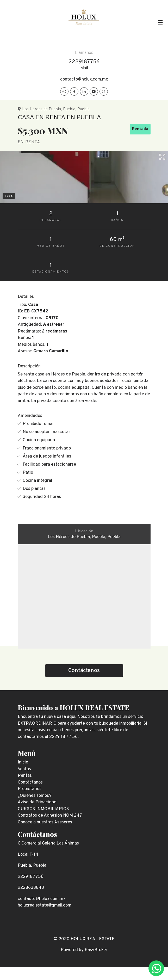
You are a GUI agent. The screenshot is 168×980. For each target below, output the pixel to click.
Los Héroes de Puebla (42, 109)
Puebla (69, 109)
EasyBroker (96, 950)
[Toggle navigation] (160, 22)
